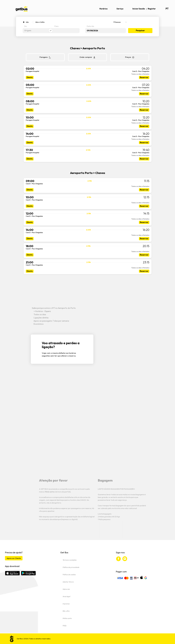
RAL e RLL (66, 611)
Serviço (120, 9)
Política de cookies (69, 575)
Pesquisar (140, 31)
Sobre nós (66, 589)
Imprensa (66, 604)
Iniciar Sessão (139, 9)
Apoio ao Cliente (14, 558)
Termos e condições (69, 560)
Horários (103, 9)
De (25, 26)
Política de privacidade (71, 567)
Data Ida (90, 26)
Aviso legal (66, 596)
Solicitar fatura (68, 582)
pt (167, 9)
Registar (152, 9)
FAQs (64, 626)
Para (56, 26)
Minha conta (67, 618)
